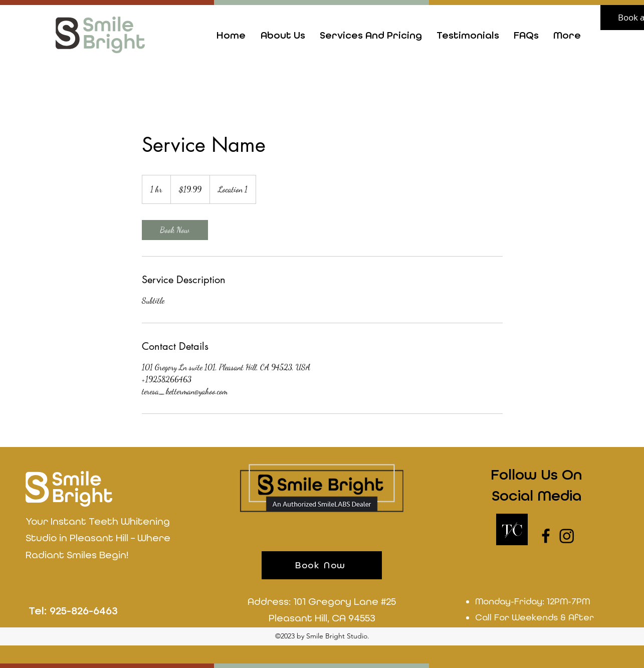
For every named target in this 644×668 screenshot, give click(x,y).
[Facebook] (546, 536)
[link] (175, 230)
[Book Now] (322, 565)
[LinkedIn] (567, 536)
